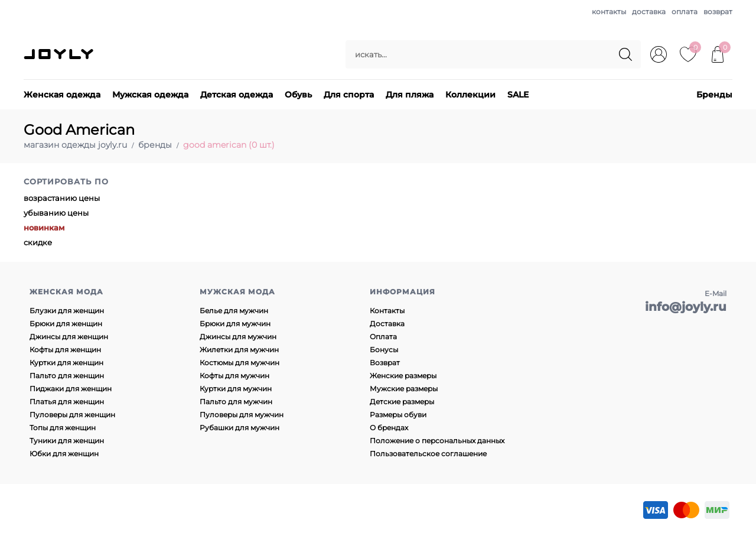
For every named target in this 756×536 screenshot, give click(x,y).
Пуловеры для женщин (72, 415)
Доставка (387, 324)
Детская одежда (237, 95)
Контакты (387, 311)
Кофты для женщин (65, 350)
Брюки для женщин (66, 324)
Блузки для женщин (67, 311)
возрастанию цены (62, 198)
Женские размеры (403, 376)
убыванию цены (56, 213)
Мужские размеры (404, 389)
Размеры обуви (398, 415)
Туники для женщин (67, 441)
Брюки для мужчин (235, 324)
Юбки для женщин (64, 454)
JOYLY (60, 54)
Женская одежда (62, 95)
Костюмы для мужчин (239, 363)
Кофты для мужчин (234, 376)
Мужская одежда (150, 95)
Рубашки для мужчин (239, 428)
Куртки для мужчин (236, 389)
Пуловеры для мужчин (242, 415)
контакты (609, 12)
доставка (649, 12)
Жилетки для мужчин (239, 350)
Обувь (298, 95)
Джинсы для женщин (69, 337)
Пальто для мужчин (236, 402)
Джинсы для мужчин (238, 337)
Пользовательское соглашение (428, 454)
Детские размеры (402, 402)
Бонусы (384, 350)
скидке (38, 242)
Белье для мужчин (234, 311)
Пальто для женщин (67, 376)
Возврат (385, 363)
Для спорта (349, 95)
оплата (685, 12)
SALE (518, 95)
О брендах (389, 428)
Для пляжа (410, 95)
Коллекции (470, 95)
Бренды (714, 95)
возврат (718, 12)
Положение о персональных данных (437, 441)
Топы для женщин (63, 428)
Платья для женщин (67, 402)
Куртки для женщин (66, 363)
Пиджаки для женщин (71, 389)
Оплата (383, 337)
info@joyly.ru (686, 307)
